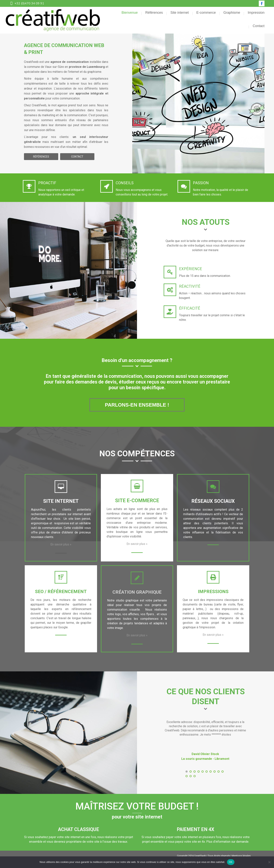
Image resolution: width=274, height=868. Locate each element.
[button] (187, 778)
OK (231, 862)
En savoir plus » (61, 551)
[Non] (269, 862)
